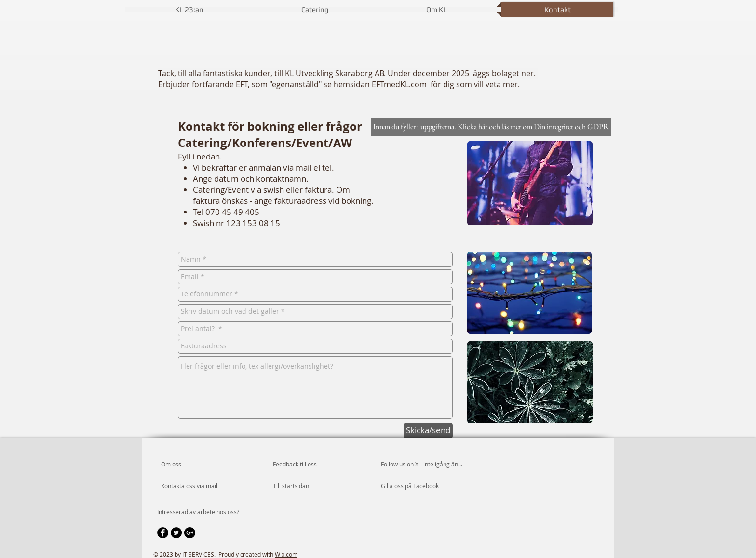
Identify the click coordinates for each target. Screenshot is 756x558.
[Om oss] (198, 465)
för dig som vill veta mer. (474, 84)
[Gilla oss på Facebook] (410, 486)
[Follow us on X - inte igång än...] (429, 465)
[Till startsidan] (301, 486)
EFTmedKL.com (400, 84)
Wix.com (286, 554)
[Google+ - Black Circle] (190, 533)
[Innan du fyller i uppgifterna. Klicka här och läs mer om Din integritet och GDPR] (491, 127)
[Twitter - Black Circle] (176, 533)
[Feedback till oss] (308, 465)
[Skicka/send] (428, 431)
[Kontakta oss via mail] (189, 486)
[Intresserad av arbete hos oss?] (198, 512)
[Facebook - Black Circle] (163, 533)
